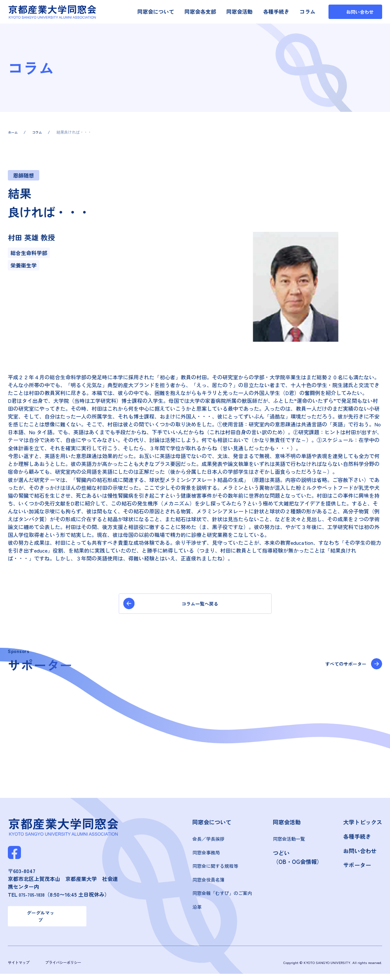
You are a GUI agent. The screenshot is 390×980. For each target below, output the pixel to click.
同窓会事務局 (206, 855)
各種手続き (276, 11)
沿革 (197, 910)
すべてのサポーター (340, 668)
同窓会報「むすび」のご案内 (222, 896)
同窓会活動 (239, 11)
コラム (308, 11)
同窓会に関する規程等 (215, 869)
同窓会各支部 (200, 11)
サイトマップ (21, 969)
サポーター (357, 868)
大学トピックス (363, 825)
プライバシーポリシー (70, 969)
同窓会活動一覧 (289, 842)
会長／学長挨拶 (208, 842)
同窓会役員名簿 (208, 883)
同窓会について (156, 11)
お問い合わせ (360, 854)
